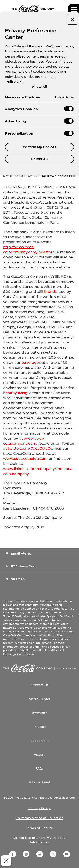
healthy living (15, 393)
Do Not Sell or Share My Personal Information (40, 840)
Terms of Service (39, 828)
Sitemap (15, 579)
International (39, 782)
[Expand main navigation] (74, 9)
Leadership (40, 741)
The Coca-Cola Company (30, 798)
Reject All (39, 159)
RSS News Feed (21, 566)
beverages (31, 362)
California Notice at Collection (39, 818)
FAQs (40, 768)
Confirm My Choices (39, 147)
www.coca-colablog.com (25, 458)
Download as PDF (59, 176)
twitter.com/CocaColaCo (30, 448)
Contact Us (40, 685)
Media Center (40, 699)
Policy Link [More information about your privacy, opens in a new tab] (14, 82)
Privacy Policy (39, 808)
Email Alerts (18, 553)
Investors (40, 713)
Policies (39, 727)
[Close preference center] (72, 20)
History (39, 755)
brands (50, 292)
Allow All (39, 86)
